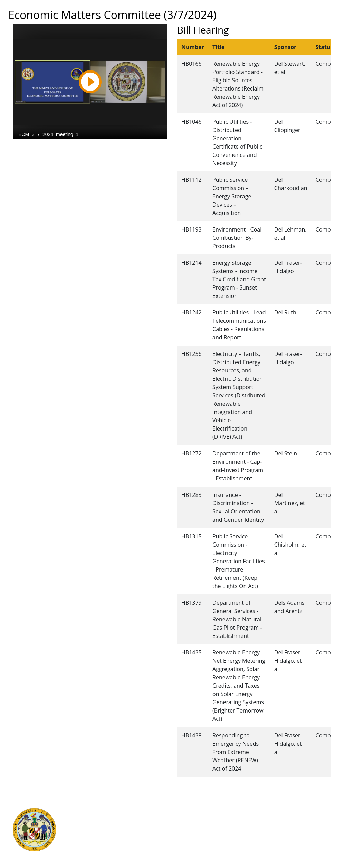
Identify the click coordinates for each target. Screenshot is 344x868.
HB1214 (192, 263)
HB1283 (192, 495)
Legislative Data (308, 810)
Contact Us (185, 818)
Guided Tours (188, 810)
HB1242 (192, 312)
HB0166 (192, 64)
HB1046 (192, 122)
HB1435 (192, 652)
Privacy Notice (189, 848)
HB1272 (192, 453)
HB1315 (192, 536)
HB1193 (192, 229)
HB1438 (192, 735)
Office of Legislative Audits (111, 841)
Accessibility (186, 841)
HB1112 (192, 180)
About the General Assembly (206, 833)
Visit (177, 825)
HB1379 (192, 603)
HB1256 (192, 354)
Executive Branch (101, 810)
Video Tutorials (190, 856)
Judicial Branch (98, 818)
